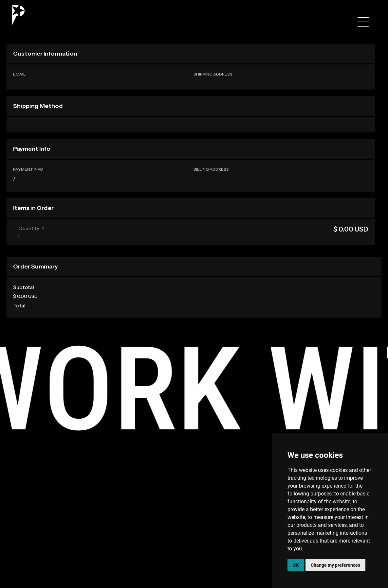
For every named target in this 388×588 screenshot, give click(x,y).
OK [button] (296, 565)
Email (19, 74)
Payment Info (28, 169)
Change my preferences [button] (335, 565)
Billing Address (211, 169)
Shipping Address (213, 74)
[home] (18, 15)
